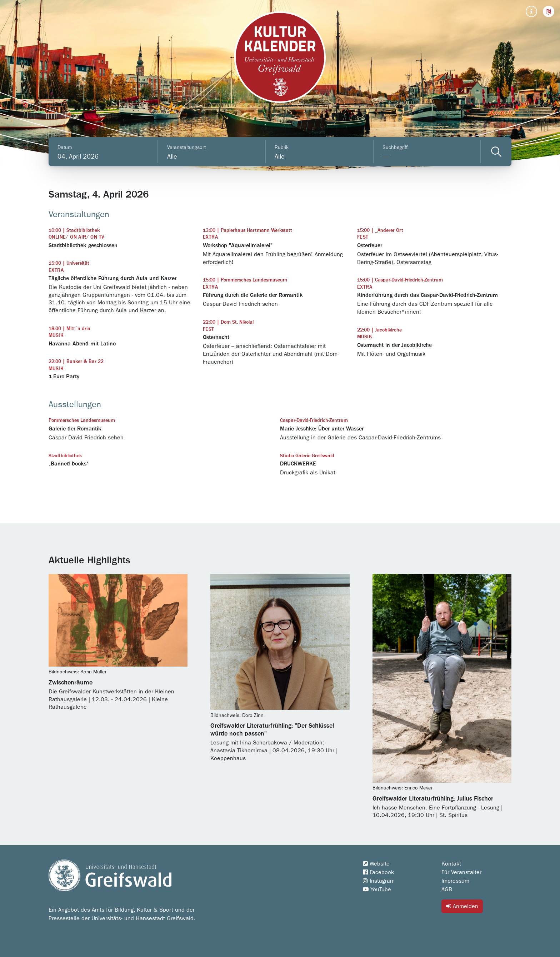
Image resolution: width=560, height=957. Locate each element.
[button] (549, 11)
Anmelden (462, 906)
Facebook (378, 872)
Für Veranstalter (461, 872)
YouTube (377, 889)
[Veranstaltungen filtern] (496, 152)
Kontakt (451, 864)
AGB (447, 889)
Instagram (379, 881)
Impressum (455, 881)
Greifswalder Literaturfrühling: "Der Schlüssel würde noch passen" (272, 730)
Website (376, 864)
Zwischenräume (71, 683)
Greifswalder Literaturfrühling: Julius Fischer (433, 799)
